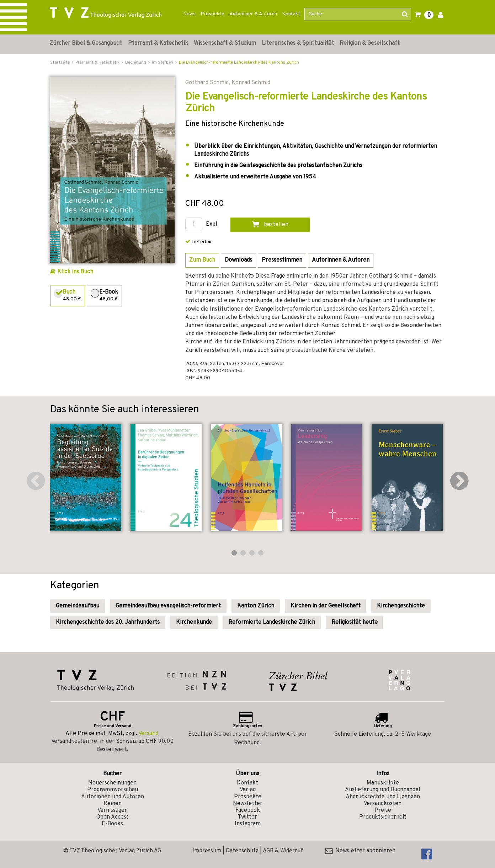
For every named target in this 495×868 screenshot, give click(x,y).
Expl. (212, 224)
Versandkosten (383, 804)
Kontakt (291, 14)
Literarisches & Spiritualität (298, 43)
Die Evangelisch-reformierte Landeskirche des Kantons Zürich (239, 63)
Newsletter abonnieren (360, 851)
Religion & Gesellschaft (370, 43)
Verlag (248, 790)
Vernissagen (113, 810)
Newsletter (248, 804)
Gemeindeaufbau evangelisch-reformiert (168, 606)
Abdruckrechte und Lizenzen (383, 797)
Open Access (113, 817)
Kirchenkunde (194, 622)
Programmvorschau (113, 790)
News (189, 14)
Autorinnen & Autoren (253, 14)
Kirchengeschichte (401, 606)
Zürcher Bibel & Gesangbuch (86, 43)
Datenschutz (242, 851)
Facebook (248, 810)
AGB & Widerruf (283, 851)
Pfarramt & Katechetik (158, 43)
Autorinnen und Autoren (113, 797)
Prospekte (212, 14)
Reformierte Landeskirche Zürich (272, 622)
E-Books (112, 824)
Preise (383, 810)
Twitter (247, 817)
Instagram (248, 824)
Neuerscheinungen (112, 783)
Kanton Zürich (256, 606)
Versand (148, 734)
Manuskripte (383, 783)
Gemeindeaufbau (78, 606)
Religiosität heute (355, 622)
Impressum (207, 851)
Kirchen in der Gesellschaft (326, 606)
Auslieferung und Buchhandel (383, 790)
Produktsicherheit (383, 817)
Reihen (113, 804)
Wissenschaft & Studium (225, 43)
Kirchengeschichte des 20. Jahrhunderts (108, 622)
